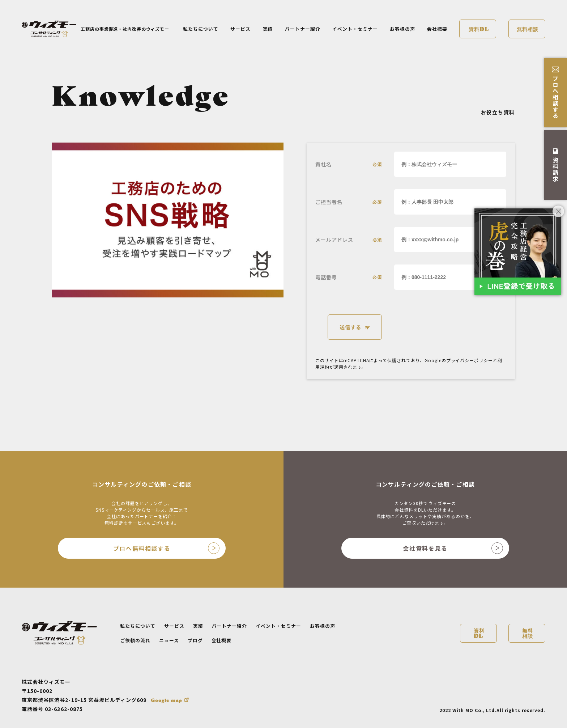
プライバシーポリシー (470, 360)
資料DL (479, 29)
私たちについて (201, 29)
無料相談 (528, 29)
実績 (268, 29)
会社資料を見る (453, 548)
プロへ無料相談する (166, 548)
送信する (350, 327)
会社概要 (437, 29)
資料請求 (555, 165)
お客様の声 (402, 29)
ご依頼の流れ (135, 640)
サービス (240, 29)
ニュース (169, 640)
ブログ (195, 640)
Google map (166, 700)
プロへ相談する (555, 93)
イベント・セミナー (355, 29)
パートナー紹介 (303, 29)
